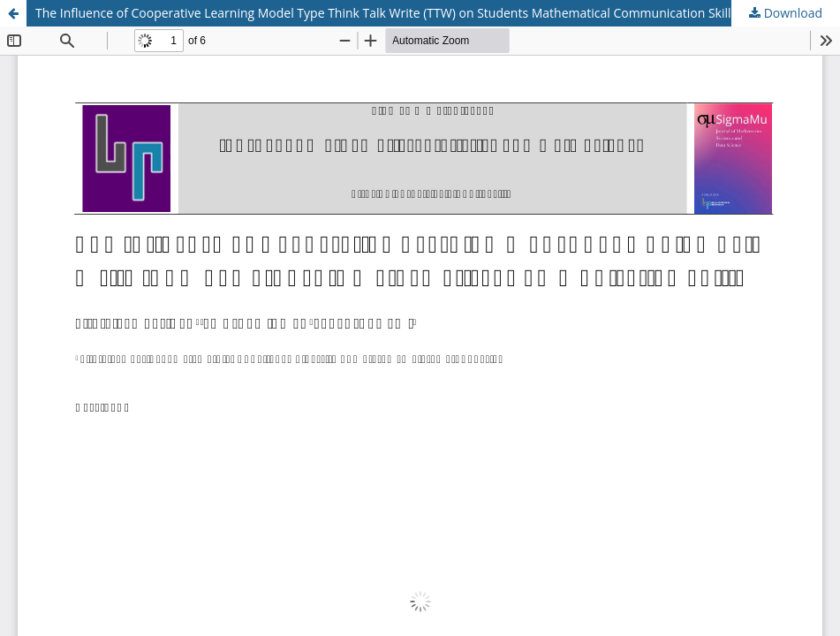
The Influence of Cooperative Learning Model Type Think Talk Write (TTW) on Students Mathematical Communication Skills (386, 13)
